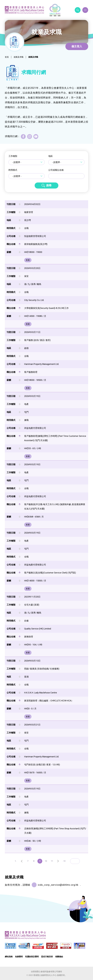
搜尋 (49, 185)
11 (52, 861)
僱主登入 (77, 46)
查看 (28, 260)
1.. (16, 861)
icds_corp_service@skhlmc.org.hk (58, 885)
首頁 (7, 57)
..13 (64, 861)
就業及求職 (19, 57)
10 (46, 861)
